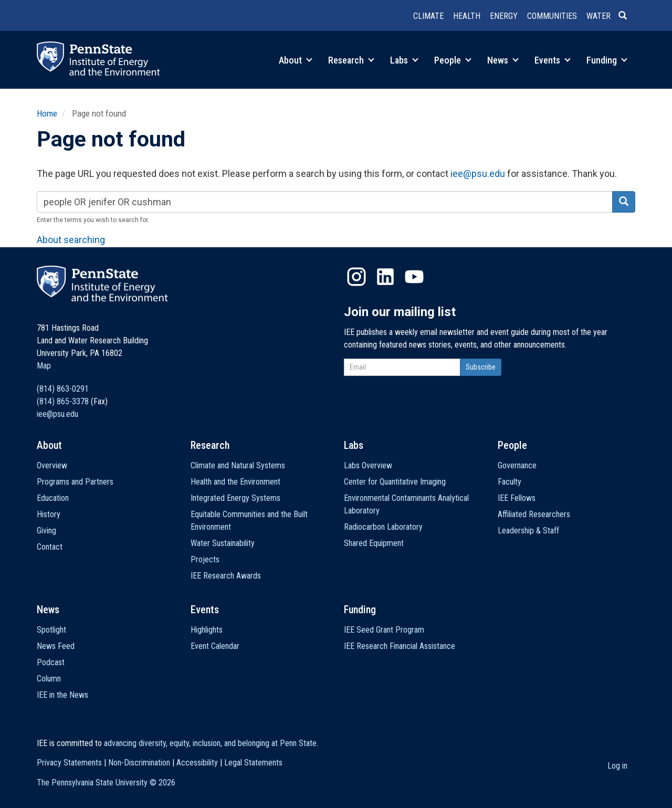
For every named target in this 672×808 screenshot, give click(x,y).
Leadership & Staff (528, 531)
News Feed (56, 646)
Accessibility (197, 763)
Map (44, 366)
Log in (617, 766)
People (453, 60)
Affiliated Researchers (534, 514)
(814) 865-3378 (63, 401)
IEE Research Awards (226, 576)
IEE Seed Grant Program (384, 630)
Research (351, 60)
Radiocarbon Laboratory (383, 527)
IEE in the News (62, 695)
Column (49, 679)
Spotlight (51, 630)
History (49, 514)
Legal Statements (253, 763)
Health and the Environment (235, 482)
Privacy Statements (69, 763)
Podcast (51, 662)
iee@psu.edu (478, 174)
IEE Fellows (517, 498)
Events (553, 60)
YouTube (414, 277)
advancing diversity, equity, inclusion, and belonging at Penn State (210, 743)
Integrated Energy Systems (235, 498)
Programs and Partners (75, 482)
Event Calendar (215, 646)
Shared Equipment (374, 543)
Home (47, 113)
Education (53, 498)
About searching (71, 240)
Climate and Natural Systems (238, 465)
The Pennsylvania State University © (106, 783)
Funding (607, 60)
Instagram (356, 277)
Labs (404, 60)
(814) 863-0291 (63, 389)
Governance (517, 465)
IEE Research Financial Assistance (400, 646)
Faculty (510, 482)
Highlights (207, 630)
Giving (46, 531)
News (503, 60)
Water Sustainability (223, 543)
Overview (52, 465)
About (296, 60)
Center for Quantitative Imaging (395, 482)
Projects (205, 559)
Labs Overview (368, 465)
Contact (50, 547)
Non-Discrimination (139, 763)
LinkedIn (385, 277)
